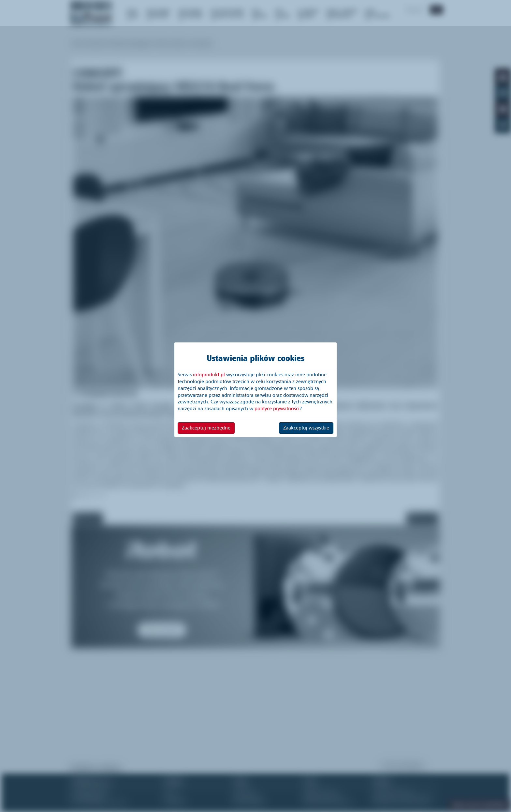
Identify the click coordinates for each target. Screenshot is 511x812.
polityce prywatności (277, 409)
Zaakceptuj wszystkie (306, 428)
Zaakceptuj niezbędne (206, 428)
